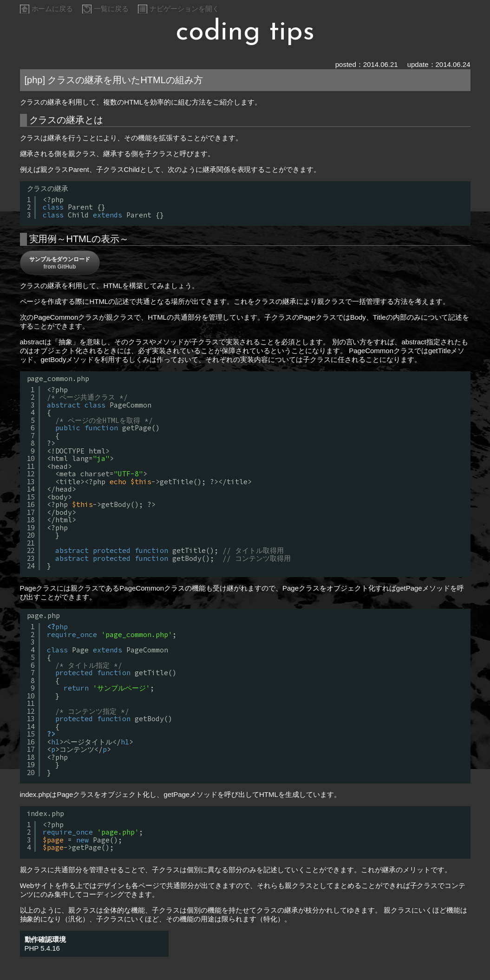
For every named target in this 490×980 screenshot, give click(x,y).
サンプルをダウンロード (60, 263)
